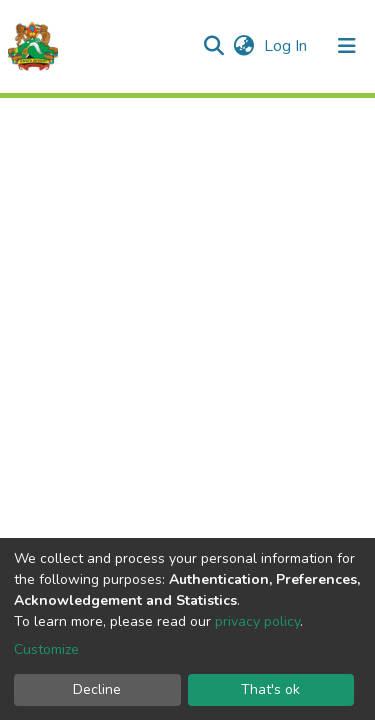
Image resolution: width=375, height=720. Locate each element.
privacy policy (257, 621)
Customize (46, 649)
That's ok (270, 689)
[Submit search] (213, 46)
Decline (97, 689)
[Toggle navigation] (347, 46)
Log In (287, 46)
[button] (243, 46)
